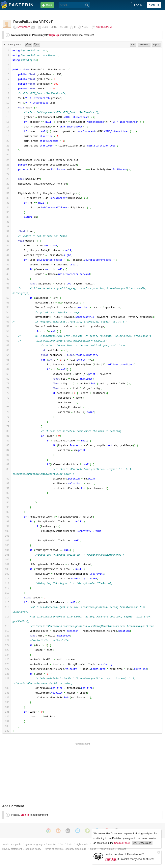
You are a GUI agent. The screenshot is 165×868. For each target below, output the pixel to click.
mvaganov (24, 27)
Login (138, 5)
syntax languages (35, 844)
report (156, 45)
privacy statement (12, 849)
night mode (82, 844)
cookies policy (33, 849)
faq (62, 844)
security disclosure (76, 849)
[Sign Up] (98, 856)
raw (133, 45)
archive (52, 844)
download (144, 45)
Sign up (154, 5)
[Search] (87, 5)
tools (70, 844)
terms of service (54, 849)
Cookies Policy (122, 843)
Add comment (104, 27)
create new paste (12, 844)
